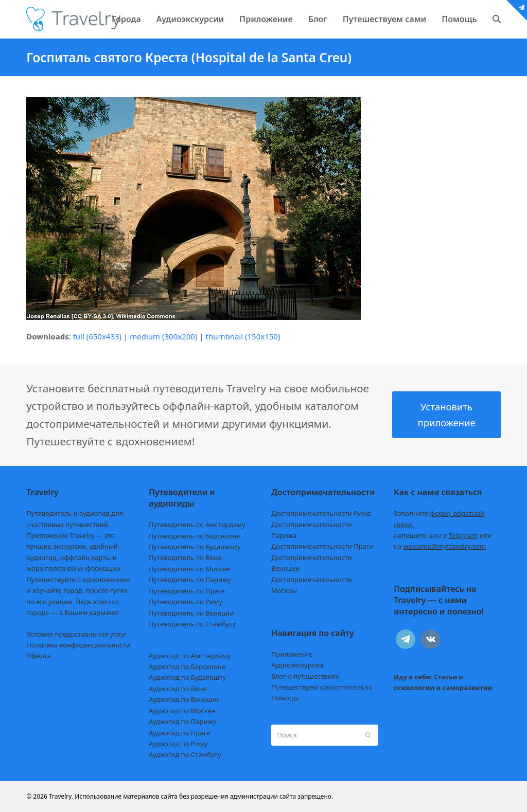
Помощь (285, 698)
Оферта (39, 656)
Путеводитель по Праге (187, 591)
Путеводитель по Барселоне (194, 536)
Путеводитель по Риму (186, 602)
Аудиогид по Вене (178, 689)
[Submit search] (368, 735)
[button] (497, 19)
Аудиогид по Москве (182, 711)
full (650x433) (98, 336)
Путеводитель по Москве (189, 569)
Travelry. (61, 796)
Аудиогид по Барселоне (187, 666)
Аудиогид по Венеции (184, 699)
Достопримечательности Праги (322, 546)
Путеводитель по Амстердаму (197, 525)
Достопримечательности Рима (321, 513)
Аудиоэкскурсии (297, 665)
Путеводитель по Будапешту (195, 547)
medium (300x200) (163, 336)
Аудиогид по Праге (179, 733)
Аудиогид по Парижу (182, 721)
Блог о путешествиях (305, 676)
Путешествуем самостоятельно (322, 687)
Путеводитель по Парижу (190, 580)
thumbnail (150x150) (243, 336)
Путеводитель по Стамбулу (192, 624)
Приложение (292, 654)
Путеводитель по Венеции (191, 613)
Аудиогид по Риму (178, 744)
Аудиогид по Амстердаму (190, 656)
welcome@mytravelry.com (444, 546)
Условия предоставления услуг (76, 634)
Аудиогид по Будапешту (187, 677)
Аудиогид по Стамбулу (185, 754)
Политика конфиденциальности (78, 645)
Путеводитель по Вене (185, 557)
